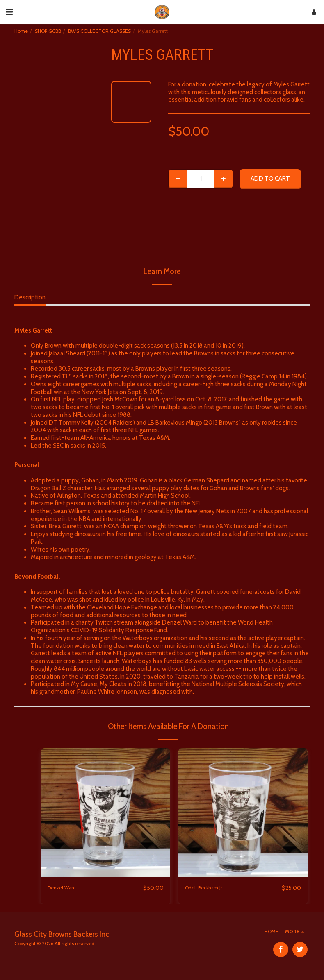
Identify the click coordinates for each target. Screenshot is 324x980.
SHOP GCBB (48, 31)
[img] (106, 813)
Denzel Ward (65, 888)
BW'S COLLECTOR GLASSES (99, 31)
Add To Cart (270, 179)
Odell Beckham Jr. (208, 888)
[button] (9, 12)
